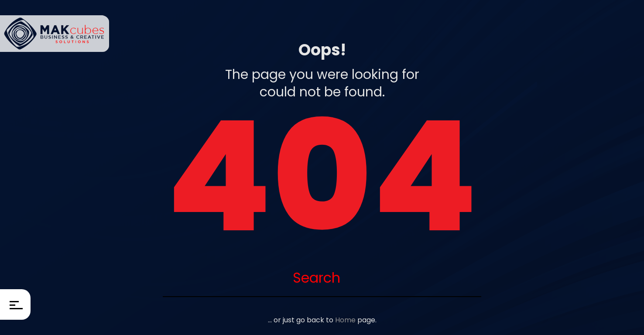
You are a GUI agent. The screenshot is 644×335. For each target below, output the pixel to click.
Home (345, 320)
